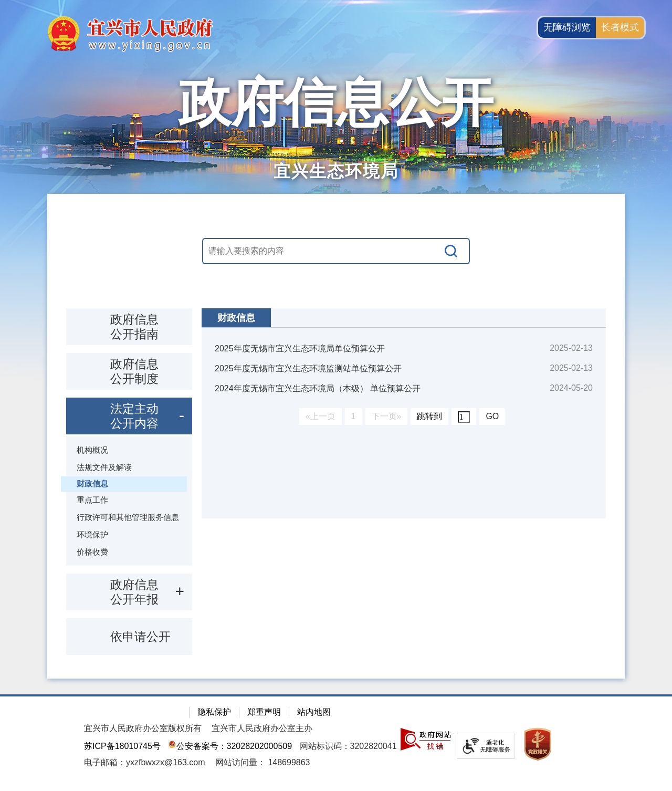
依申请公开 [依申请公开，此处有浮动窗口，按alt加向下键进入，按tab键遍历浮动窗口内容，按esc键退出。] (140, 637)
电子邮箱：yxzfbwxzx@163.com (145, 762)
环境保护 (92, 534)
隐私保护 (214, 712)
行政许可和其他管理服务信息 (128, 517)
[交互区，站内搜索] (336, 251)
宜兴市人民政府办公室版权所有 (143, 728)
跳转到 (429, 416)
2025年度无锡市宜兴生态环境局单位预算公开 (300, 348)
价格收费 (92, 552)
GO (492, 416)
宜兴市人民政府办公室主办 (262, 728)
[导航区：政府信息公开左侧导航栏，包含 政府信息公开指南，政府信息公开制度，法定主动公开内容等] (129, 482)
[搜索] (451, 251)
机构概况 (92, 450)
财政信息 (92, 483)
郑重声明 (264, 712)
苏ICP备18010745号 (122, 746)
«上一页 (321, 416)
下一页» (387, 416)
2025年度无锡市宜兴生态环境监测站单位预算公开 (308, 368)
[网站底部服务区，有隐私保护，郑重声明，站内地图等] (336, 743)
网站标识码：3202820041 (348, 746)
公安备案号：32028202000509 (230, 746)
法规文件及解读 (104, 467)
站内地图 (314, 712)
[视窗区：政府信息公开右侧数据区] (404, 413)
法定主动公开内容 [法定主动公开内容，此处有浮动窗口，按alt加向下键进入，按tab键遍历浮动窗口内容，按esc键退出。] (134, 416)
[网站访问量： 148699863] (263, 762)
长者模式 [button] (620, 27)
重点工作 (92, 500)
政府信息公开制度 (134, 371)
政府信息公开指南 (134, 327)
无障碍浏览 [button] (567, 27)
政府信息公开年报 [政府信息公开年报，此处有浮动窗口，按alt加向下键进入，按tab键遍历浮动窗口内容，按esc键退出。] (134, 592)
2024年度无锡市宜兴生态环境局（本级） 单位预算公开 (318, 388)
